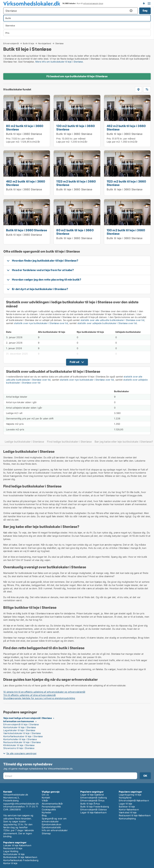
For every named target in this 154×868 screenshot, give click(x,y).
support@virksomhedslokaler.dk (21, 804)
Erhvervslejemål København (134, 800)
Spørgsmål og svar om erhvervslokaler (54, 820)
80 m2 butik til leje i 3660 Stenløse (25, 128)
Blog (44, 815)
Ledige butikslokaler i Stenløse (24, 442)
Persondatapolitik (51, 807)
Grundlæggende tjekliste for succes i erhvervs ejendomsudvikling (39, 698)
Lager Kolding (11, 851)
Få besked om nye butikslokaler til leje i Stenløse (77, 76)
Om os (45, 795)
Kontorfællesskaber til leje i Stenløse (23, 736)
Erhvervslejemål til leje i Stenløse (21, 724)
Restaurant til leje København (135, 815)
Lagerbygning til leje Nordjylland (130, 796)
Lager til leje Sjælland (92, 795)
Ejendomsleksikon (51, 824)
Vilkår (45, 800)
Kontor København (129, 809)
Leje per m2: (13, 142)
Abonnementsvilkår (52, 804)
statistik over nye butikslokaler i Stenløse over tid (41, 323)
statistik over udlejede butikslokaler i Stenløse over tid (107, 323)
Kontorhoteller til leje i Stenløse (20, 739)
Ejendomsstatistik (51, 827)
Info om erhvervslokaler (55, 830)
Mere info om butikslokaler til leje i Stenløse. (59, 62)
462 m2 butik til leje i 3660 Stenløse (126, 128)
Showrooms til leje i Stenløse (19, 748)
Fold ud (74, 362)
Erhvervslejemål (11, 43)
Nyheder (46, 812)
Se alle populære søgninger (21, 753)
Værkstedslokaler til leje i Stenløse (22, 733)
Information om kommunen (19, 721)
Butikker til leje (127, 807)
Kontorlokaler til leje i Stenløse (20, 727)
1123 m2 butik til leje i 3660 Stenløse (76, 183)
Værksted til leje (128, 812)
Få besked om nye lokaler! (144, 3)
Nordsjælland (45, 43)
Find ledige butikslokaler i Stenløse (69, 442)
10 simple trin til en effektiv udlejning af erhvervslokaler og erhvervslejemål (44, 692)
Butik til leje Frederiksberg (95, 807)
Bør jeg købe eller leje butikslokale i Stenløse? (124, 442)
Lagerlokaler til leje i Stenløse (19, 730)
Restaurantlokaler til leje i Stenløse (22, 742)
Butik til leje (28, 43)
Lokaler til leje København (17, 845)
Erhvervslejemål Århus (92, 800)
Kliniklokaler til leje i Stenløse (19, 745)
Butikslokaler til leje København (20, 857)
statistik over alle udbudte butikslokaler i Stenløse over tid (112, 320)
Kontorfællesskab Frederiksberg (21, 860)
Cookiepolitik (49, 809)
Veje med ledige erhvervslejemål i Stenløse (28, 718)
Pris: (9, 139)
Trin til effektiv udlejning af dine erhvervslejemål (29, 695)
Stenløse (59, 44)
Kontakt (46, 798)
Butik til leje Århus (90, 804)
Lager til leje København (94, 812)
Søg (145, 11)
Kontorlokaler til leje (14, 854)
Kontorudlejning (127, 818)
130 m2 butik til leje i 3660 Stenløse (76, 128)
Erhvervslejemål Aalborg (94, 798)
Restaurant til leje (13, 848)
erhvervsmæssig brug (93, 3)
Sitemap (46, 833)
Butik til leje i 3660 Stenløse (24, 134)
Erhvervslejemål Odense (94, 809)
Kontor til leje (10, 863)
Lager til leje (126, 804)
